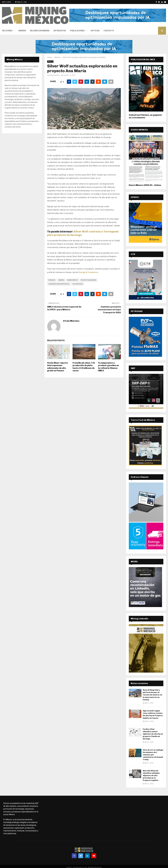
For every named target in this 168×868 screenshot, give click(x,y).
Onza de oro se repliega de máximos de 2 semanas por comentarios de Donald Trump (153, 755)
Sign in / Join (21, 2)
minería (61, 280)
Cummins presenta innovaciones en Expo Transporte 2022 (109, 310)
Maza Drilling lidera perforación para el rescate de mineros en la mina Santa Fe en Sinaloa (152, 695)
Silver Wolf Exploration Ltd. (59, 284)
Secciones (7, 31)
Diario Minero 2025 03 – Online (145, 185)
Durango (52, 280)
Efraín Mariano (55, 75)
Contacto (109, 31)
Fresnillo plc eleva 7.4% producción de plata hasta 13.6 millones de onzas (84, 367)
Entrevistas (60, 31)
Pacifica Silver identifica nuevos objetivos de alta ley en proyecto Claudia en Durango (153, 734)
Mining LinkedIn (139, 619)
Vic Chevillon (78, 284)
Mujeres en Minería (40, 31)
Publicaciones (77, 31)
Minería (22, 31)
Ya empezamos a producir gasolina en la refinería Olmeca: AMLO (108, 367)
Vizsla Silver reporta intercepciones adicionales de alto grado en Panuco (57, 367)
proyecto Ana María (89, 280)
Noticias (95, 31)
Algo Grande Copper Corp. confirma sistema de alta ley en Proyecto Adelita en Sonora (153, 714)
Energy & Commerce (88, 272)
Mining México (73, 280)
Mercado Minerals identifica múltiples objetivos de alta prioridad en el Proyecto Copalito (151, 776)
